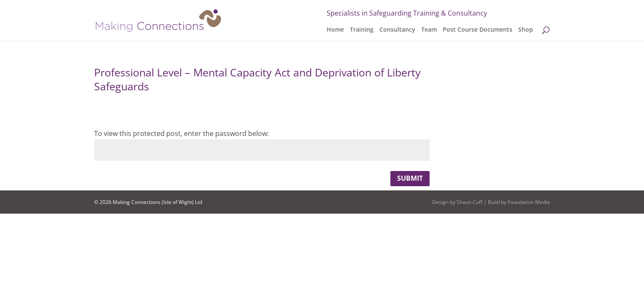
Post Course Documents (478, 30)
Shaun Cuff (469, 202)
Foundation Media (529, 202)
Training (362, 30)
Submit (410, 178)
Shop (526, 30)
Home (335, 30)
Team (429, 30)
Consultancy (397, 30)
